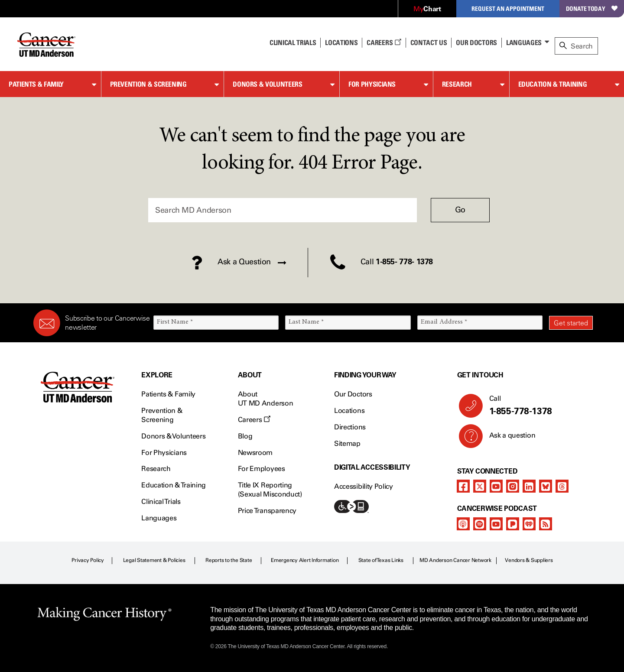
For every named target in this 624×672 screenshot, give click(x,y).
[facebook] (463, 486)
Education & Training (553, 84)
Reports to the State (229, 560)
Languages (524, 42)
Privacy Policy (88, 560)
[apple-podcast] (463, 524)
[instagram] (513, 486)
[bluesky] (546, 486)
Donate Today (592, 8)
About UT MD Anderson (266, 399)
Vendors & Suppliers (529, 560)
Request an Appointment (508, 8)
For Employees (262, 469)
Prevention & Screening (148, 84)
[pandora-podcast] (513, 524)
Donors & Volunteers (267, 84)
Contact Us (429, 42)
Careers (384, 42)
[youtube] (496, 486)
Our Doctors (476, 42)
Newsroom (255, 453)
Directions (350, 427)
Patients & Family (36, 84)
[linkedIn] (529, 486)
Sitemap (347, 443)
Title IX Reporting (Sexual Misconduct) (270, 490)
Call (538, 406)
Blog (245, 436)
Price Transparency (267, 511)
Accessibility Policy (364, 486)
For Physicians (372, 84)
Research (457, 84)
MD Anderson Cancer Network (455, 560)
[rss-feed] (546, 524)
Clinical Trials (293, 42)
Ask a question (507, 438)
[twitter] (480, 486)
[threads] (562, 486)
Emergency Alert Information (305, 560)
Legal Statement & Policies (154, 560)
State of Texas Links (381, 560)
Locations (349, 411)
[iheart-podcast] (529, 524)
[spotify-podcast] (480, 524)
